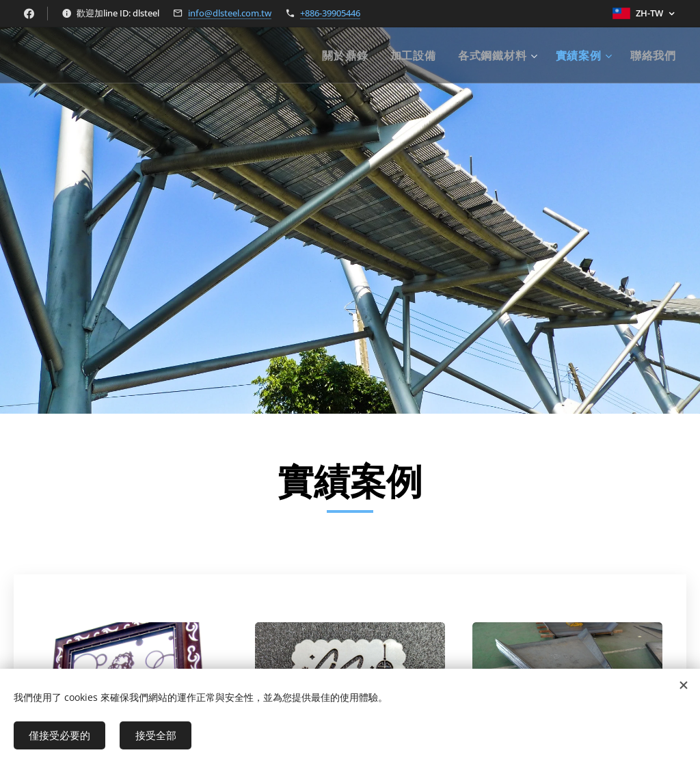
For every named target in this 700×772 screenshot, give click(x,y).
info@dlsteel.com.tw (230, 13)
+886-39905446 (330, 13)
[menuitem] (349, 55)
